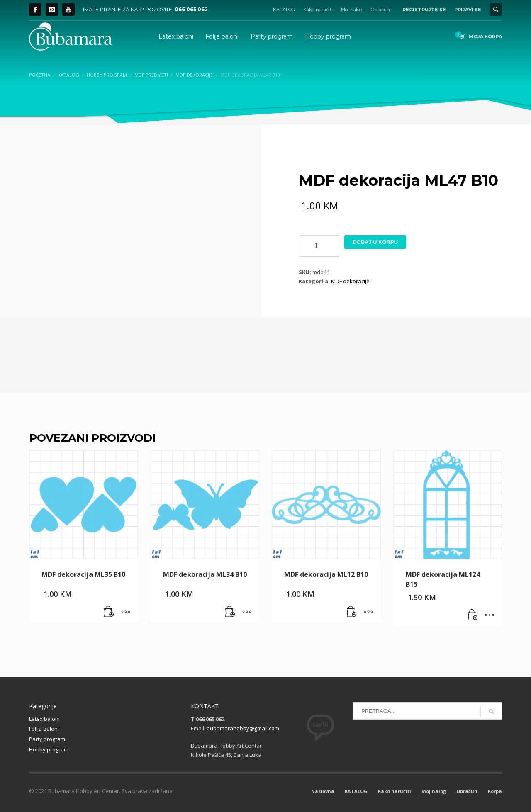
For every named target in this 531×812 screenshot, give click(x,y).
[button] (109, 612)
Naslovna (323, 791)
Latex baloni (44, 719)
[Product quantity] (319, 246)
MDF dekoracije (350, 281)
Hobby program (49, 749)
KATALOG (284, 10)
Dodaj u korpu (375, 242)
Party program (47, 739)
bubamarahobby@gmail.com (243, 728)
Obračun (380, 10)
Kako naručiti (318, 10)
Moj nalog (352, 10)
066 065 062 (191, 9)
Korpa (495, 791)
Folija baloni (44, 729)
